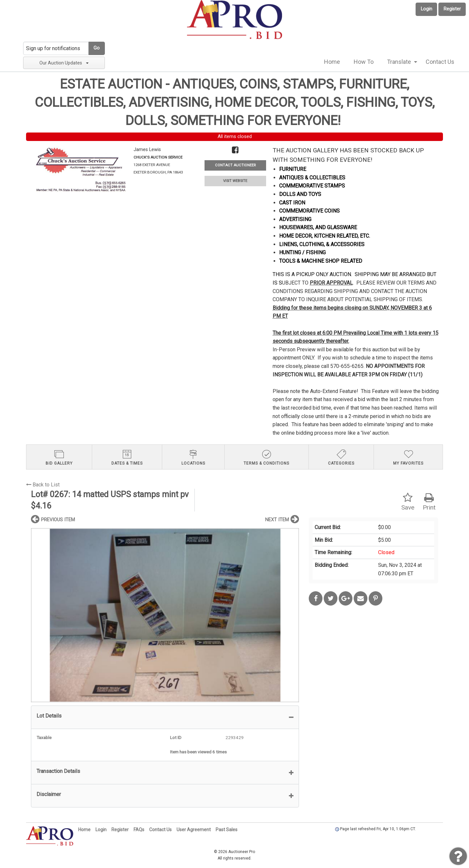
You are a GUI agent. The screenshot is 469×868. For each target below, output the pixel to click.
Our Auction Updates (64, 63)
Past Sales (227, 830)
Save (408, 502)
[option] (165, 615)
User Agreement (194, 830)
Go (97, 48)
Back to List (43, 485)
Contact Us (440, 62)
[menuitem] (332, 62)
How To (364, 62)
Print (429, 502)
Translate (399, 62)
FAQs (139, 830)
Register (452, 9)
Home (332, 62)
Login (426, 9)
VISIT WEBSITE (235, 181)
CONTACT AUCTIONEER (235, 165)
